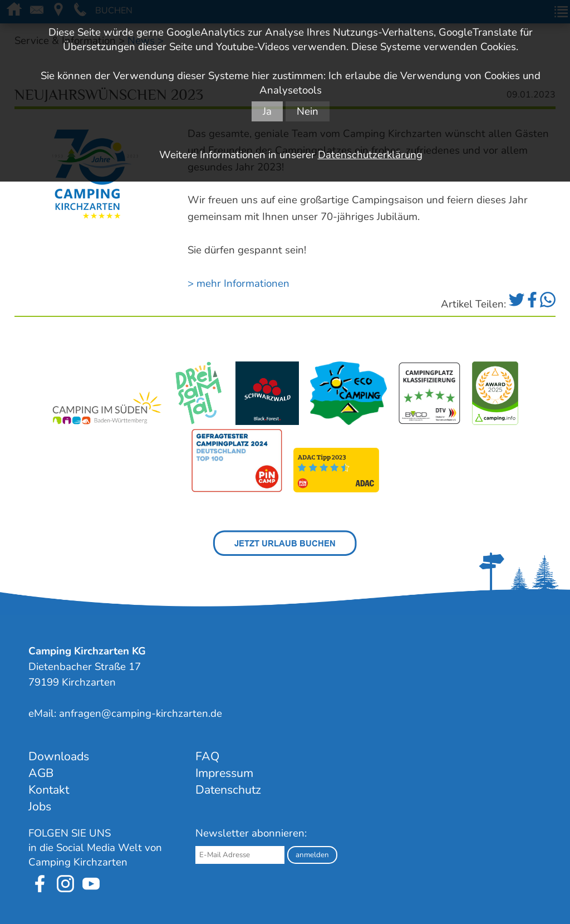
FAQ (207, 756)
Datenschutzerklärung (370, 155)
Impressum (224, 773)
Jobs (40, 806)
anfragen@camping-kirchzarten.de (141, 713)
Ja (267, 111)
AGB (41, 773)
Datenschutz (228, 790)
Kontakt (49, 790)
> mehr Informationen (239, 283)
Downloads (59, 756)
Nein (308, 111)
